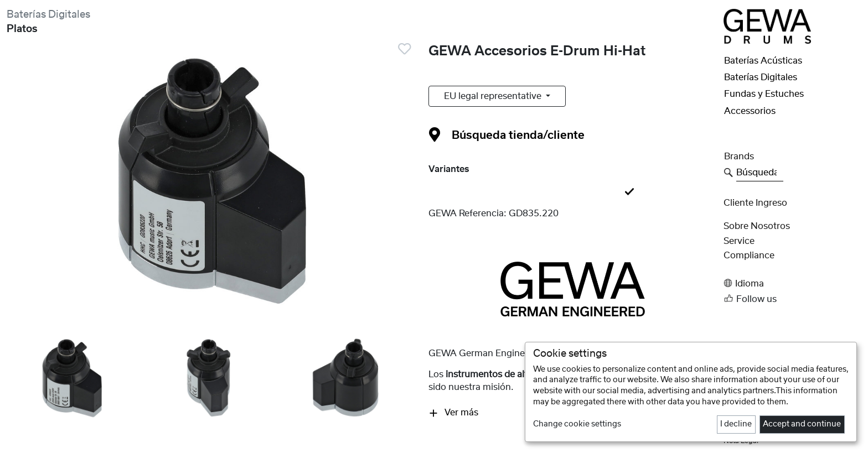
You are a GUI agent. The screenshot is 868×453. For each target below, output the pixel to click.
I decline (736, 424)
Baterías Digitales (48, 15)
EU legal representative (494, 96)
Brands (739, 157)
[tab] (572, 192)
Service (739, 241)
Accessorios (750, 111)
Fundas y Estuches (764, 94)
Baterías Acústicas (763, 61)
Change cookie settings (577, 424)
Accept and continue (802, 424)
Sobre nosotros (757, 226)
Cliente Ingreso (755, 203)
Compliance (749, 256)
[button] (792, 283)
